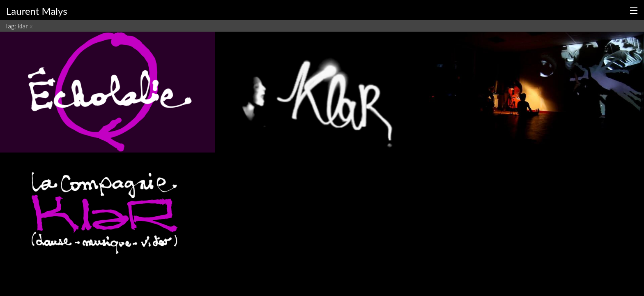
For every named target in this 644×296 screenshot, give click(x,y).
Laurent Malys (37, 11)
